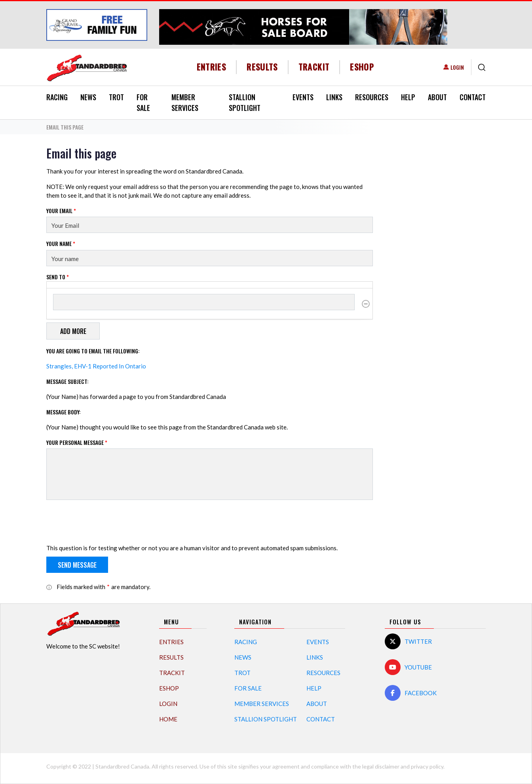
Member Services (185, 102)
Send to (58, 277)
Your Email (61, 211)
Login (457, 67)
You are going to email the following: (93, 351)
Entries (212, 67)
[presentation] (106, 522)
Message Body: (64, 412)
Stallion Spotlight (245, 102)
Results (262, 67)
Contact (473, 97)
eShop (362, 67)
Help (408, 97)
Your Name (61, 243)
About (437, 97)
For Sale (143, 102)
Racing (57, 97)
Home (168, 719)
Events (303, 97)
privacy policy (427, 766)
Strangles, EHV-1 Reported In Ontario (96, 366)
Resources (372, 97)
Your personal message (77, 442)
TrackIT (314, 67)
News (88, 97)
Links (334, 97)
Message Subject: (67, 381)
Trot (116, 97)
